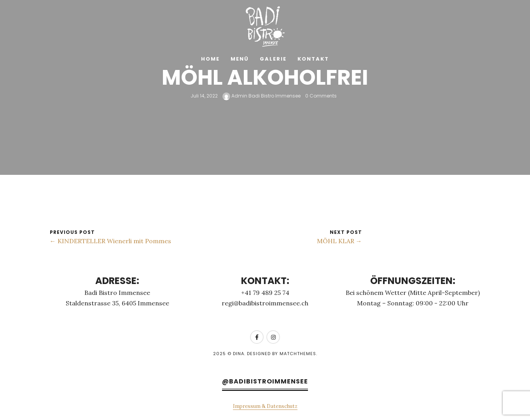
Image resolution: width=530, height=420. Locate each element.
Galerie (273, 59)
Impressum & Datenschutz (265, 406)
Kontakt (313, 59)
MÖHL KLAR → (339, 241)
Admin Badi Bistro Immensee (262, 96)
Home (210, 59)
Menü (240, 59)
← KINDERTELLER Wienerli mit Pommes (110, 241)
